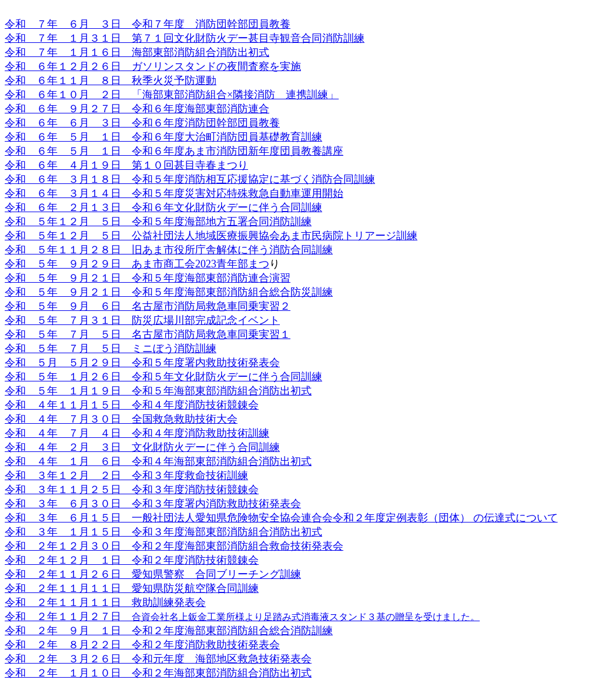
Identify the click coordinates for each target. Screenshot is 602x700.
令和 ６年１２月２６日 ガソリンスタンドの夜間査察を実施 (153, 66)
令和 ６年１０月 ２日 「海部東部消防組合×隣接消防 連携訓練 (166, 95)
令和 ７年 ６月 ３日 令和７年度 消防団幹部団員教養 (148, 24)
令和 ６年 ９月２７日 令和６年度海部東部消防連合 (137, 109)
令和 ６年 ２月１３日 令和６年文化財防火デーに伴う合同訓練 (163, 207)
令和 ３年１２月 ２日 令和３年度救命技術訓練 (126, 475)
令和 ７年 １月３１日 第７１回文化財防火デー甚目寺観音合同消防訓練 (185, 38)
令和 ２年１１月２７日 (68, 617)
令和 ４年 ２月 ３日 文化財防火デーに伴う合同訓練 (142, 447)
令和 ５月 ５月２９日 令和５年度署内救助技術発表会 (142, 363)
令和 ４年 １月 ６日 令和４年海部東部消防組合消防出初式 (158, 461)
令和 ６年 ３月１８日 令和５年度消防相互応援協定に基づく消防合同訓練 (190, 179)
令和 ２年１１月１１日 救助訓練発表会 (105, 602)
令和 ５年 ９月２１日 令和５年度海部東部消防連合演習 (148, 278)
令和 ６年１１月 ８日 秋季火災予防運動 (111, 81)
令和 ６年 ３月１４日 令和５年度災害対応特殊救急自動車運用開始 (174, 193)
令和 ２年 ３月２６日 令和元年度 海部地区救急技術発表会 (158, 659)
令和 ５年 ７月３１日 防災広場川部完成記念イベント (142, 320)
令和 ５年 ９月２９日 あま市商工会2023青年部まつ (137, 264)
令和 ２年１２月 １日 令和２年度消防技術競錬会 (132, 560)
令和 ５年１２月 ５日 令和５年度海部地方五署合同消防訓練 (158, 222)
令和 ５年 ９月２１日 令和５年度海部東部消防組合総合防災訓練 (169, 292)
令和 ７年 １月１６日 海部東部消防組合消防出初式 (137, 52)
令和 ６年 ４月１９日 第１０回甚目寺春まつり (126, 165)
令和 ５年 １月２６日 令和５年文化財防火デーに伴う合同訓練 (163, 377)
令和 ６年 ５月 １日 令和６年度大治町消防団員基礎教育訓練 (163, 137)
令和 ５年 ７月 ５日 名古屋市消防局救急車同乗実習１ (148, 334)
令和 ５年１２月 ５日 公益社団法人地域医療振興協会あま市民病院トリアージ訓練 (211, 236)
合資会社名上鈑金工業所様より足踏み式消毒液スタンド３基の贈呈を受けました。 (306, 617)
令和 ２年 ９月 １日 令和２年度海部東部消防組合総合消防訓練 (169, 631)
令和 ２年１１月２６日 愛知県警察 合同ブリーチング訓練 (153, 574)
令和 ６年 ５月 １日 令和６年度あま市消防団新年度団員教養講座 (174, 151)
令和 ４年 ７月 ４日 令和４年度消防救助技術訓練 (137, 433)
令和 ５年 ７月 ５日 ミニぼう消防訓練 (111, 349)
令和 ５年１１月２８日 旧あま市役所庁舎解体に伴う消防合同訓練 (169, 250)
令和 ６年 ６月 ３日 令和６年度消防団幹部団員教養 (142, 123)
